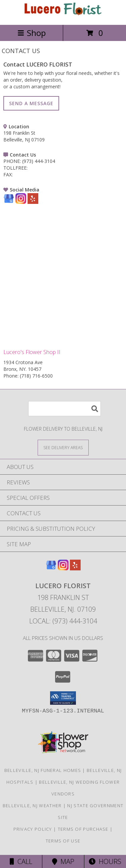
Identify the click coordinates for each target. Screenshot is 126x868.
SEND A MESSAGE (31, 103)
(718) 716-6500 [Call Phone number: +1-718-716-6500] (36, 376)
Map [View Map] (63, 861)
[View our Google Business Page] (9, 202)
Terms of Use (63, 841)
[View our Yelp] (33, 202)
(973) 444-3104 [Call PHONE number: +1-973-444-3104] (39, 161)
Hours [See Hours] (105, 861)
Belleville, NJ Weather (32, 806)
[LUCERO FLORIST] (63, 15)
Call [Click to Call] (21, 861)
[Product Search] (65, 409)
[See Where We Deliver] (63, 447)
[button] (63, 698)
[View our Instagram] (21, 202)
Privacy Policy (33, 829)
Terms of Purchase (83, 829)
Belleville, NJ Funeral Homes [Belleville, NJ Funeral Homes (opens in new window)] (43, 770)
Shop (32, 33)
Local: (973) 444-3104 (63, 621)
